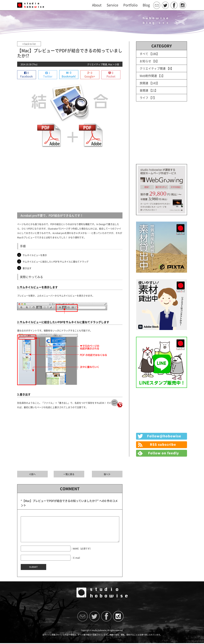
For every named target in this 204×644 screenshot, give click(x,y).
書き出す (27, 268)
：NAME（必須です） (81, 554)
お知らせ (145, 61)
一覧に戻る (69, 474)
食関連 (144, 90)
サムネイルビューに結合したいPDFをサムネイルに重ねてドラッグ (56, 262)
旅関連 (144, 83)
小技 (117, 64)
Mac (110, 64)
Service (112, 5)
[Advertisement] (70, 182)
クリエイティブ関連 (97, 64)
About (97, 5)
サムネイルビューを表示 (35, 255)
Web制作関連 (148, 76)
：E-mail (76, 563)
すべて (144, 54)
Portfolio (130, 5)
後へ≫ (107, 474)
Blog (146, 5)
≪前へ (32, 474)
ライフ (144, 98)
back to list (29, 44)
